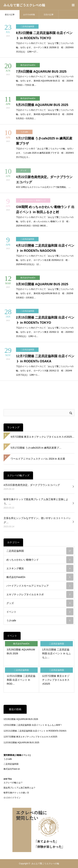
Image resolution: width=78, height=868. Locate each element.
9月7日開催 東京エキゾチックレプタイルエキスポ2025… (43, 437)
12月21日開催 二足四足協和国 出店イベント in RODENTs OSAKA (35, 731)
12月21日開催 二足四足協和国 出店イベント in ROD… (21, 680)
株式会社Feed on (12, 769)
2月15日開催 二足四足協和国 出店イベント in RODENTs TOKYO (45, 320)
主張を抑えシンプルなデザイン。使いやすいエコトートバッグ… (37, 520)
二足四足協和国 (27, 26)
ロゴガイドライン (12, 798)
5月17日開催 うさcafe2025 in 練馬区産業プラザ (44, 141)
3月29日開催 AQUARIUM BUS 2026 (21, 651)
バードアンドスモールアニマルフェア (40, 586)
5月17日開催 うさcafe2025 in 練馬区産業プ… (36, 448)
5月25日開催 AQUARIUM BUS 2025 (42, 105)
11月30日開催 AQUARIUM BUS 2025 (21, 743)
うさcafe (24, 132)
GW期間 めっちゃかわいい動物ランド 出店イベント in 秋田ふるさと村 (45, 210)
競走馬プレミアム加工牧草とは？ (20, 788)
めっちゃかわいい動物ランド (33, 200)
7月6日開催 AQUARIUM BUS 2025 (41, 72)
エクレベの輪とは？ (13, 783)
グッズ (23, 170)
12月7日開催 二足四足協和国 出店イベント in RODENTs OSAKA (45, 359)
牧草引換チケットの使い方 (16, 793)
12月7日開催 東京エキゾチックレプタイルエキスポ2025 (56, 680)
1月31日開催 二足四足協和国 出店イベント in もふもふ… (57, 654)
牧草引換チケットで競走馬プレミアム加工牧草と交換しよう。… (36, 501)
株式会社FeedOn (28, 65)
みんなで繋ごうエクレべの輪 (24, 5)
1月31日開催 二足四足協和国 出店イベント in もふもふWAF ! (33, 725)
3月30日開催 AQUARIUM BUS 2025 (42, 284)
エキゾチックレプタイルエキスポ (40, 594)
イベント (40, 612)
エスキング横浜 (40, 568)
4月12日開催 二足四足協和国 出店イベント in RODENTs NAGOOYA (45, 248)
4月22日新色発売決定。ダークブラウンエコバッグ (44, 180)
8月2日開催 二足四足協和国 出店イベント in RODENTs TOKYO (44, 36)
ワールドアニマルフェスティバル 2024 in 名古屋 (38, 459)
